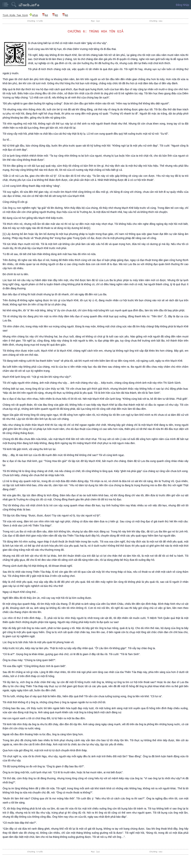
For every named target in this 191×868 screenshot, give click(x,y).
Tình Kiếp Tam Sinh (15, 15)
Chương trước (35, 21)
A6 (65, 15)
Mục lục (95, 21)
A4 (45, 15)
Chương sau (156, 21)
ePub (34, 15)
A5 (55, 15)
